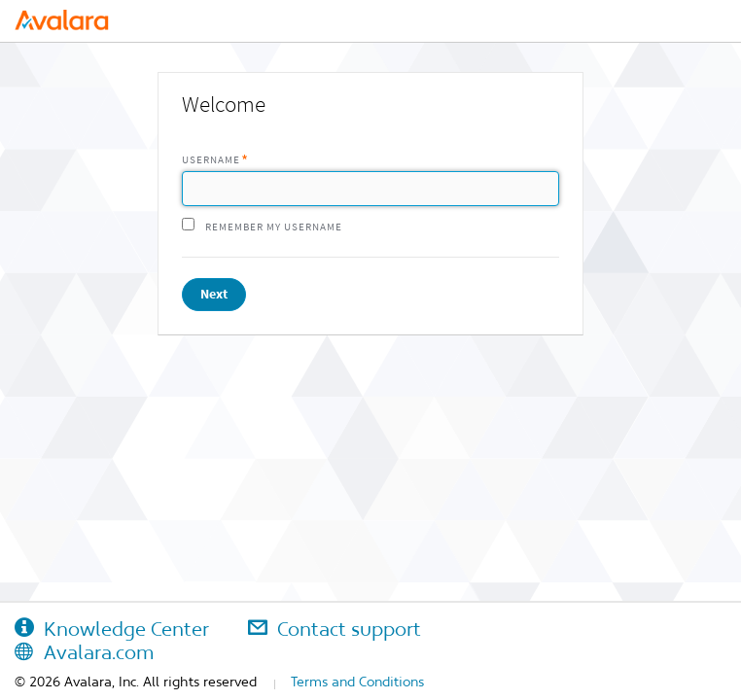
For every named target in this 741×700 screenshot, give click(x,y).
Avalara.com (84, 652)
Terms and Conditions (357, 682)
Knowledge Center (112, 629)
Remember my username (274, 227)
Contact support (335, 629)
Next (214, 294)
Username (211, 160)
